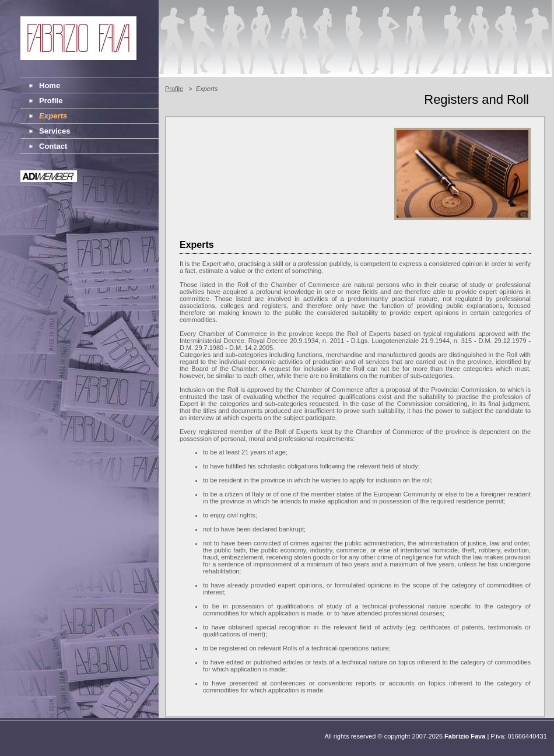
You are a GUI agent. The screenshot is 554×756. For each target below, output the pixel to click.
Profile (51, 101)
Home (50, 85)
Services (55, 131)
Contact (53, 146)
